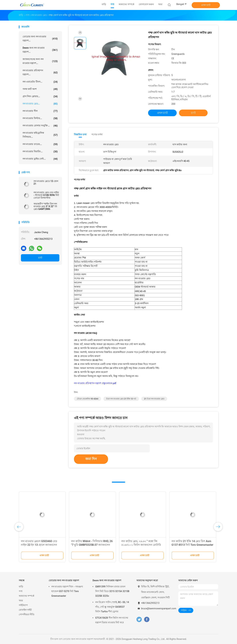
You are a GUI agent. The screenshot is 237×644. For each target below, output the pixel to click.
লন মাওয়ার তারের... (40, 144)
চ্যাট (40, 258)
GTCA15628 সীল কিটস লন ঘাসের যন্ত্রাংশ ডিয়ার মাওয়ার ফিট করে (112, 620)
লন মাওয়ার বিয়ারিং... (40, 152)
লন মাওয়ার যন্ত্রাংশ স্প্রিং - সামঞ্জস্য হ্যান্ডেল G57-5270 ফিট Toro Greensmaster (67, 591)
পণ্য (21, 591)
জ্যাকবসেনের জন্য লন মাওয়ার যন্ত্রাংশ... (40, 61)
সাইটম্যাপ (23, 605)
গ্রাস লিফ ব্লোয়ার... (40, 96)
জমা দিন (91, 459)
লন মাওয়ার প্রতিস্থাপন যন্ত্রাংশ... (40, 72)
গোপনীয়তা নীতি (27, 614)
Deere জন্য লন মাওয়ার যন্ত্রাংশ (107, 580)
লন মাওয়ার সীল (40, 111)
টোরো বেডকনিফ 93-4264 (88, 399)
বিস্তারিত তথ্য (80, 134)
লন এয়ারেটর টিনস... (40, 82)
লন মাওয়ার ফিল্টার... (40, 118)
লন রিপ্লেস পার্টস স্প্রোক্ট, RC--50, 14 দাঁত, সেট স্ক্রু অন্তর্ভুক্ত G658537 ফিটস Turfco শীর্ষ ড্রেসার (112, 607)
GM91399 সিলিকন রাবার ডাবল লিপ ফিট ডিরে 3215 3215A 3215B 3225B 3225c (112, 591)
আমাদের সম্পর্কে (27, 596)
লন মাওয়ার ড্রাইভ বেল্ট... (40, 159)
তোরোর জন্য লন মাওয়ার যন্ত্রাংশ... (40, 39)
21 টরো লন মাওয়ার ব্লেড (154, 399)
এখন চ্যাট (206, 5)
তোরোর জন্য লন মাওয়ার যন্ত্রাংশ (64, 580)
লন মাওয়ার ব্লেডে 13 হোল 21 (46, 182)
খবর (21, 601)
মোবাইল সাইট (25, 610)
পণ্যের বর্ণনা (97, 134)
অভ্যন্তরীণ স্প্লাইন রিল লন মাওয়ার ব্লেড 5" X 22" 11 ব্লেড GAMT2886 (45, 206)
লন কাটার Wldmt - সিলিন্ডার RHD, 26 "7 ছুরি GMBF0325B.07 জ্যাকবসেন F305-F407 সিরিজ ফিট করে (92, 545)
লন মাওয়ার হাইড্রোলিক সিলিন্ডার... (40, 135)
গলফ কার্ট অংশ (40, 89)
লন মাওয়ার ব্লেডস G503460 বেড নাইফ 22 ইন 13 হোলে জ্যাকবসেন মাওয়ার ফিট (39, 545)
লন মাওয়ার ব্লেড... (40, 104)
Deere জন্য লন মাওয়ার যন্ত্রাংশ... (40, 50)
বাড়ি (21, 587)
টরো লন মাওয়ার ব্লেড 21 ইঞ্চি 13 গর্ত (121, 399)
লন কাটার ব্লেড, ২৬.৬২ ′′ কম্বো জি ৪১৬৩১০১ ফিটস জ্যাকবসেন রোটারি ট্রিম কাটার (141, 545)
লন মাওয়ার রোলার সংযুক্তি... (40, 126)
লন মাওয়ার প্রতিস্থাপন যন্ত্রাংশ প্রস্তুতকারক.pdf (95, 383)
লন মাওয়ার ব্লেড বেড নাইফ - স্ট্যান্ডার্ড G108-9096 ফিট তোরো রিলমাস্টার (46, 195)
